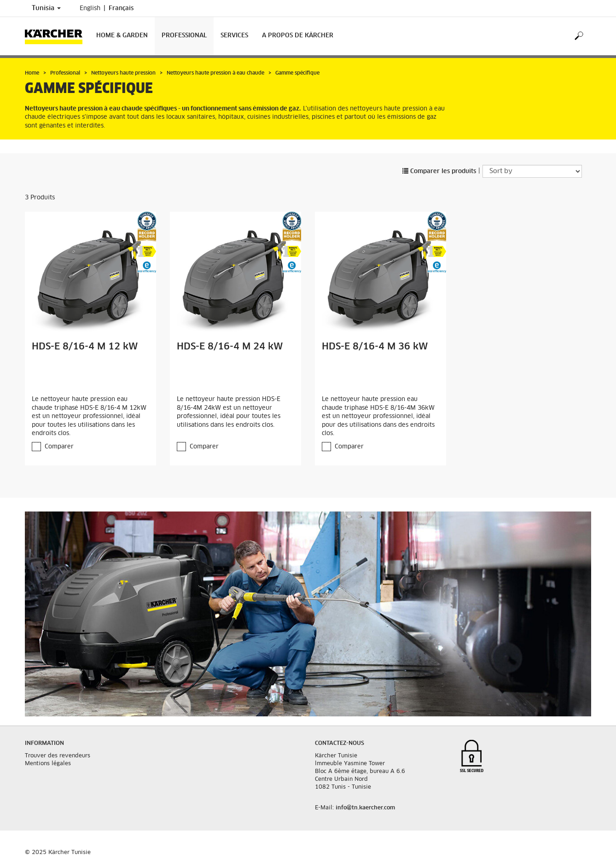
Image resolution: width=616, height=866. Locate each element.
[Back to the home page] (57, 36)
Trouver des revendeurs (58, 756)
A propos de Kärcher (298, 36)
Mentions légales (48, 764)
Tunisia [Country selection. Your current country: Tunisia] (46, 8)
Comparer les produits (439, 171)
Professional (184, 36)
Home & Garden (122, 36)
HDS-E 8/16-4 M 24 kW (230, 347)
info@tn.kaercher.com (365, 808)
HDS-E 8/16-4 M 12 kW (85, 347)
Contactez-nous (340, 744)
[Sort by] (532, 171)
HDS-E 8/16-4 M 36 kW (375, 347)
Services (234, 36)
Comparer (59, 447)
